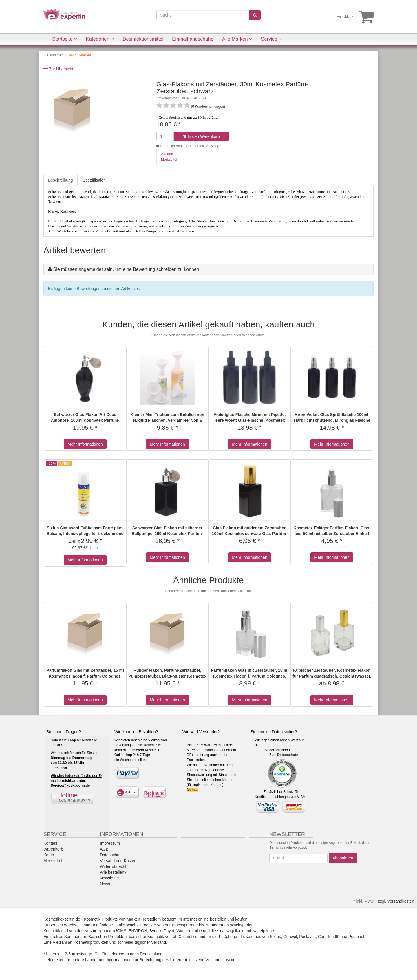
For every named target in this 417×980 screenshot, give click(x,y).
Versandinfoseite (221, 960)
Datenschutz (287, 755)
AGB (104, 849)
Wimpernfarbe (189, 931)
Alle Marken (237, 39)
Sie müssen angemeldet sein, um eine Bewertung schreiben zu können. (127, 269)
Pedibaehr (357, 937)
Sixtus (275, 937)
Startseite (65, 39)
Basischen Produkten (107, 937)
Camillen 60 (329, 937)
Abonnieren (343, 858)
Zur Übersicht (61, 69)
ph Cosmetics (185, 937)
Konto (49, 855)
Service (271, 39)
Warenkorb (53, 849)
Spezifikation (94, 180)
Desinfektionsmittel (143, 39)
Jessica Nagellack (227, 931)
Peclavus (307, 937)
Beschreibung (61, 180)
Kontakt (50, 843)
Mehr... (192, 790)
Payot (169, 931)
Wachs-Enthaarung (81, 925)
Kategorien (100, 39)
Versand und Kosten (118, 861)
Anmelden (346, 17)
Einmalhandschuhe (193, 39)
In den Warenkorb (201, 136)
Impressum (110, 843)
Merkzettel (53, 861)
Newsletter (109, 878)
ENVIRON (138, 931)
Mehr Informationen (85, 444)
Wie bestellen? (113, 872)
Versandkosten (401, 901)
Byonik (156, 931)
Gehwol (290, 937)
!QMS (121, 931)
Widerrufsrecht (113, 866)
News (105, 884)
